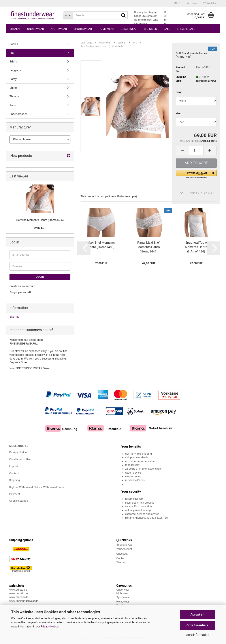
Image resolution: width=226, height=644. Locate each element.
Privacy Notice (50, 626)
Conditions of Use (20, 459)
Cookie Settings (19, 501)
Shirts (13, 88)
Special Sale (186, 29)
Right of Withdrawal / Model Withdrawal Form (37, 487)
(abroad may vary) (206, 81)
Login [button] (192, 3)
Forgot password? (20, 292)
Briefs (13, 61)
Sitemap (14, 317)
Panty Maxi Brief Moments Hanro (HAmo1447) (149, 247)
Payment (15, 494)
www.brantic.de (18, 593)
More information (197, 635)
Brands (15, 29)
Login (40, 277)
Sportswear (83, 29)
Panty (13, 79)
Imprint (14, 466)
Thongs (14, 96)
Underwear (36, 29)
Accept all (197, 614)
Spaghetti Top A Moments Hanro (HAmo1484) (196, 247)
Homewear (106, 29)
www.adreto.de (18, 590)
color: (179, 92)
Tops (13, 105)
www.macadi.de (19, 597)
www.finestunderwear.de (24, 601)
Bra (12, 53)
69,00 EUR (40, 228)
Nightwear (59, 29)
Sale (167, 29)
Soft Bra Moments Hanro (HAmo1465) (40, 220)
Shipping (15, 480)
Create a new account (22, 286)
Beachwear (129, 29)
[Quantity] (196, 151)
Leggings (15, 70)
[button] (177, 3)
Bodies (14, 44)
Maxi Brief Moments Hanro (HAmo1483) (101, 245)
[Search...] (68, 15)
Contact (14, 473)
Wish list (210, 3)
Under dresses (19, 114)
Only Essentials (197, 625)
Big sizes (150, 29)
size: (178, 113)
